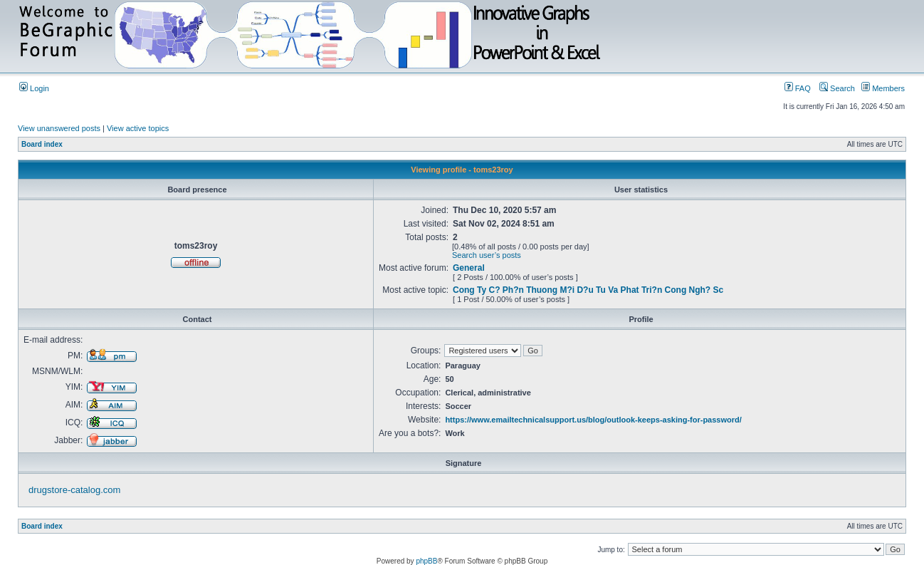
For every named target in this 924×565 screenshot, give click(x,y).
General (469, 268)
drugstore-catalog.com (74, 490)
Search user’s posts (487, 255)
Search (837, 88)
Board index (42, 144)
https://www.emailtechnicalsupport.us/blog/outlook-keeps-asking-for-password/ (593, 420)
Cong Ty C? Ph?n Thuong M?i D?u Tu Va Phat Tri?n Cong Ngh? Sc (588, 290)
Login (34, 88)
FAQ (798, 88)
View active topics (138, 128)
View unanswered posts (59, 128)
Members (883, 88)
